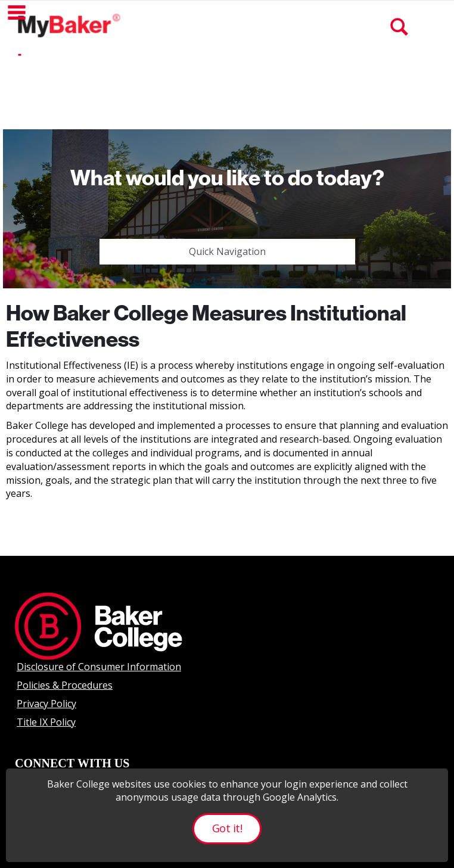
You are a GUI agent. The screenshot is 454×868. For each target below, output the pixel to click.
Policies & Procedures (65, 685)
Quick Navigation (227, 251)
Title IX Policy (46, 722)
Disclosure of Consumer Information (99, 667)
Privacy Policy (46, 704)
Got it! (227, 828)
